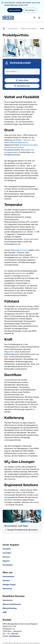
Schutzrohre (20, 260)
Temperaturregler (31, 226)
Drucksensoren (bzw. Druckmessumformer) (21, 133)
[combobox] (22, 58)
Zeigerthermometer (19, 237)
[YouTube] (5, 638)
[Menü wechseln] (39, 18)
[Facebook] (14, 638)
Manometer (23, 129)
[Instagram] (10, 638)
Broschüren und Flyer (16, 512)
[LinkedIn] (19, 638)
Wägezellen (9, 338)
